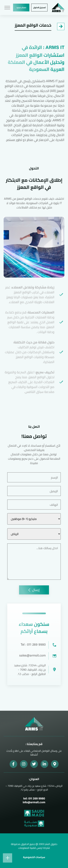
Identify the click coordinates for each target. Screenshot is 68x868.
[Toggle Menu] (7, 8)
